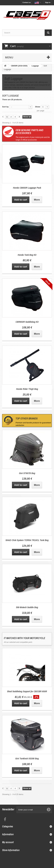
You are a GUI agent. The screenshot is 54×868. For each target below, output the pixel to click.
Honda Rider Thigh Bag (27, 389)
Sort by (5, 107)
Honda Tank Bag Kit (27, 255)
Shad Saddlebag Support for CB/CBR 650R (27, 691)
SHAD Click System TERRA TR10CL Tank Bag (27, 540)
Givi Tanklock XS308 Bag (27, 758)
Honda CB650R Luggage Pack (27, 188)
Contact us (27, 2)
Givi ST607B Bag (27, 473)
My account (8, 842)
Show (38, 107)
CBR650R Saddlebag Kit (27, 322)
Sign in (48, 2)
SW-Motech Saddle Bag (27, 607)
